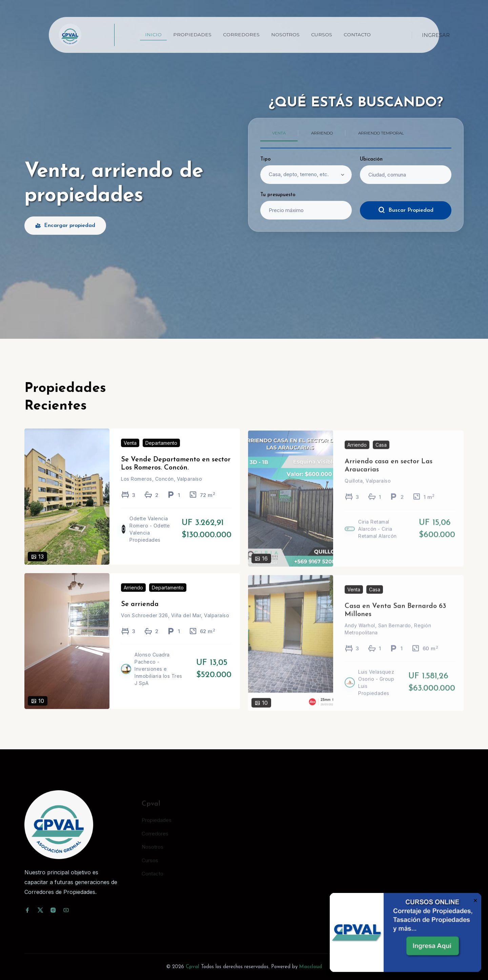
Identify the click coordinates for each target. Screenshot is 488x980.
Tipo (266, 159)
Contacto (357, 35)
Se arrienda (140, 614)
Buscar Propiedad (406, 210)
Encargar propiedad (65, 226)
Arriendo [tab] (322, 133)
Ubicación (371, 159)
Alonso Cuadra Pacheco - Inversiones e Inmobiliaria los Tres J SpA (158, 679)
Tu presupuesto (278, 195)
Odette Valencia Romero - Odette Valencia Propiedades (150, 539)
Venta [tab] (279, 133)
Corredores (241, 35)
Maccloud (311, 967)
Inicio (153, 35)
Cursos (322, 35)
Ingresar (436, 35)
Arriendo (133, 597)
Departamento (161, 453)
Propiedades (192, 35)
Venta (130, 453)
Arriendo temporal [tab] (381, 133)
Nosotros (285, 35)
